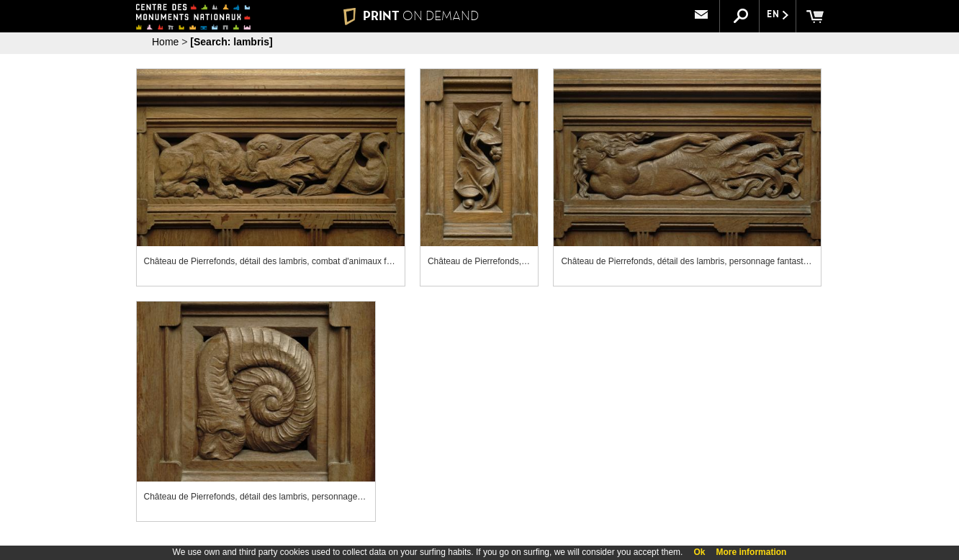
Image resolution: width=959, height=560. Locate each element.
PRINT (411, 16)
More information (751, 552)
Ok (699, 552)
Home (165, 42)
